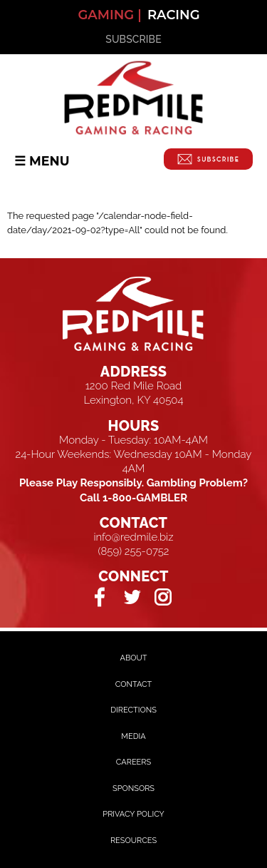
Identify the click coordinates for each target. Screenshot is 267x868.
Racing (174, 15)
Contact (134, 684)
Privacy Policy (133, 814)
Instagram (163, 597)
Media (133, 736)
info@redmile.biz (133, 537)
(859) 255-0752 (134, 551)
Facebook (101, 597)
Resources (133, 841)
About (133, 658)
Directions (133, 710)
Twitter (132, 597)
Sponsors (133, 788)
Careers (133, 762)
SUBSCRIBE (133, 39)
